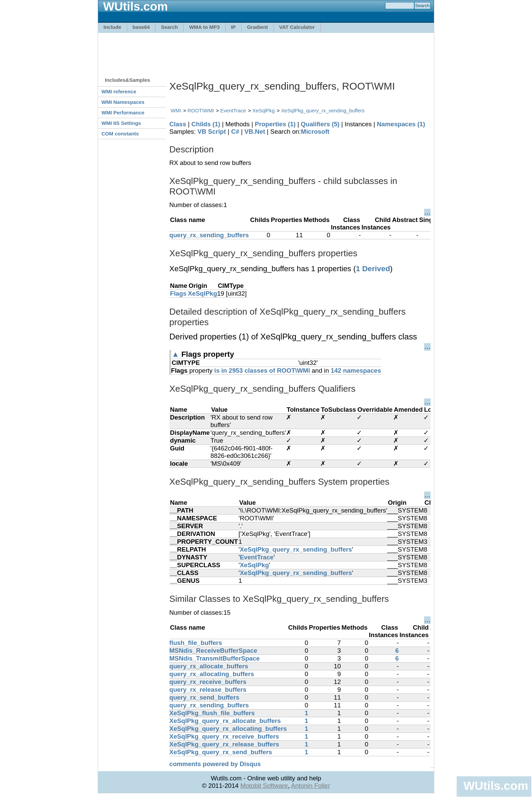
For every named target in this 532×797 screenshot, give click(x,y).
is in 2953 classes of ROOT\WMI (262, 370)
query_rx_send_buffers (204, 697)
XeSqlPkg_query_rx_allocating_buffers (228, 729)
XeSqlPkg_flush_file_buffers (212, 713)
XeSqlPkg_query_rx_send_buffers (221, 752)
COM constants (120, 134)
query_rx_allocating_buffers (212, 674)
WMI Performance (123, 113)
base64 (141, 27)
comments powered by (215, 764)
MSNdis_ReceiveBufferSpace (213, 651)
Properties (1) (275, 124)
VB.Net (255, 132)
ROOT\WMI (201, 110)
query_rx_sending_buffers (209, 235)
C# (235, 132)
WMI (176, 110)
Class (178, 124)
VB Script (212, 132)
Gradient (258, 27)
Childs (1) (206, 124)
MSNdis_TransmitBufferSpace (214, 658)
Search (169, 27)
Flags (178, 293)
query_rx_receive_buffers (208, 682)
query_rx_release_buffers (208, 690)
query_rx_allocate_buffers (209, 666)
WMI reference (119, 91)
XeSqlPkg (264, 110)
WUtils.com (496, 786)
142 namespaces (356, 370)
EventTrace (233, 110)
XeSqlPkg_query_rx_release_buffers (224, 744)
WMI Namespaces (123, 102)
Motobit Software (264, 786)
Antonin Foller (311, 786)
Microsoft (315, 132)
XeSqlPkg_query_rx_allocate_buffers (225, 721)
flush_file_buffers (196, 643)
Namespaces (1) (401, 124)
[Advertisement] (266, 52)
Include (112, 27)
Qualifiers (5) (320, 124)
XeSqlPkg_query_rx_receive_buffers (224, 736)
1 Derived (373, 269)
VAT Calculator (297, 27)
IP (233, 27)
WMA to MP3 (204, 27)
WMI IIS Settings (121, 123)
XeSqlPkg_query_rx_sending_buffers (323, 110)
